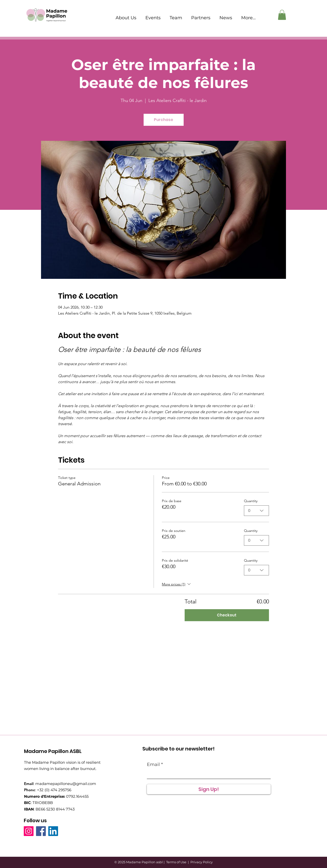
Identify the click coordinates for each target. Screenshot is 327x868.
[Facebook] (41, 831)
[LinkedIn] (53, 831)
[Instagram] (29, 831)
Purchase (163, 120)
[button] (282, 15)
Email (153, 764)
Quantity (251, 501)
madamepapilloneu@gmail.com (66, 784)
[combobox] (256, 511)
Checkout (227, 615)
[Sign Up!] (209, 789)
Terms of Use (176, 862)
